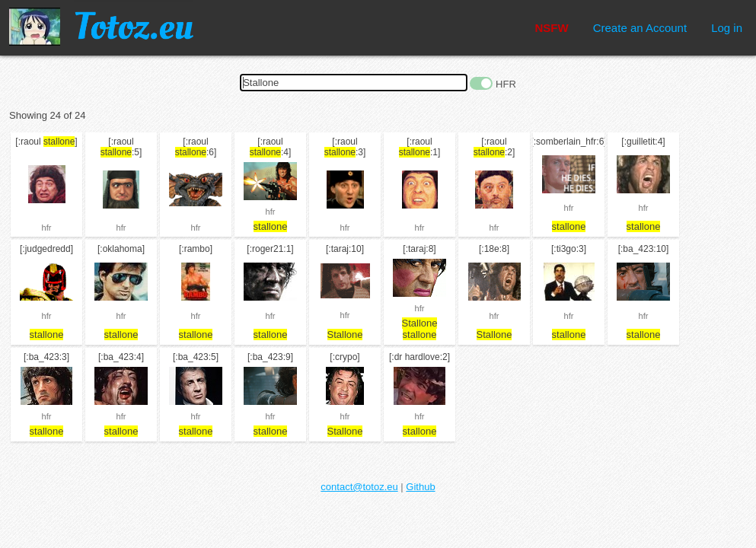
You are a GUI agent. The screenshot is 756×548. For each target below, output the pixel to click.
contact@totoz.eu (359, 487)
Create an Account (640, 28)
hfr (47, 228)
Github (420, 487)
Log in (727, 28)
